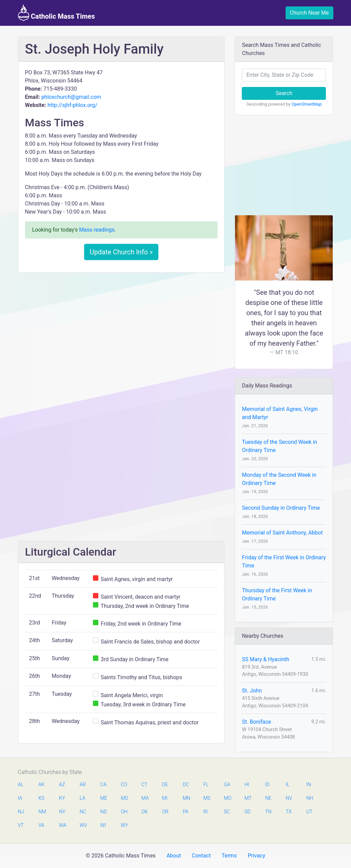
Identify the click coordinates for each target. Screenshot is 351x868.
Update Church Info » (121, 252)
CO (124, 785)
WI (103, 825)
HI (247, 785)
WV (83, 825)
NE (268, 798)
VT (21, 825)
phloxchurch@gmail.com (71, 97)
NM (42, 812)
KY (62, 798)
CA (103, 785)
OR (165, 812)
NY (62, 812)
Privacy (256, 856)
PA (186, 812)
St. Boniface (256, 722)
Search (284, 93)
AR (83, 785)
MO (227, 798)
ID (267, 785)
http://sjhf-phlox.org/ (72, 105)
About (174, 856)
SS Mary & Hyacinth (265, 659)
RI (205, 812)
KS (41, 798)
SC (227, 812)
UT (309, 812)
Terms (229, 856)
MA (145, 798)
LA (83, 798)
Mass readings (97, 230)
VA (41, 825)
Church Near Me (309, 13)
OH (124, 812)
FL (206, 785)
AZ (62, 785)
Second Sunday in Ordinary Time (281, 508)
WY (124, 825)
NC (83, 812)
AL (21, 785)
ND (104, 812)
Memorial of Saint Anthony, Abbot (282, 533)
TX (288, 812)
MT (248, 798)
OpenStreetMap (307, 104)
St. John (252, 691)
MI (165, 798)
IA (20, 798)
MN (186, 798)
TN (268, 812)
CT (144, 785)
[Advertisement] (121, 328)
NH (310, 798)
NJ (21, 812)
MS (207, 798)
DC (186, 785)
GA (227, 785)
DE (165, 785)
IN (309, 785)
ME (104, 798)
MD (124, 798)
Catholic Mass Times (56, 13)
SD (248, 812)
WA (62, 825)
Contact (201, 856)
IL (287, 785)
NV (289, 798)
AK (41, 785)
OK (145, 812)
